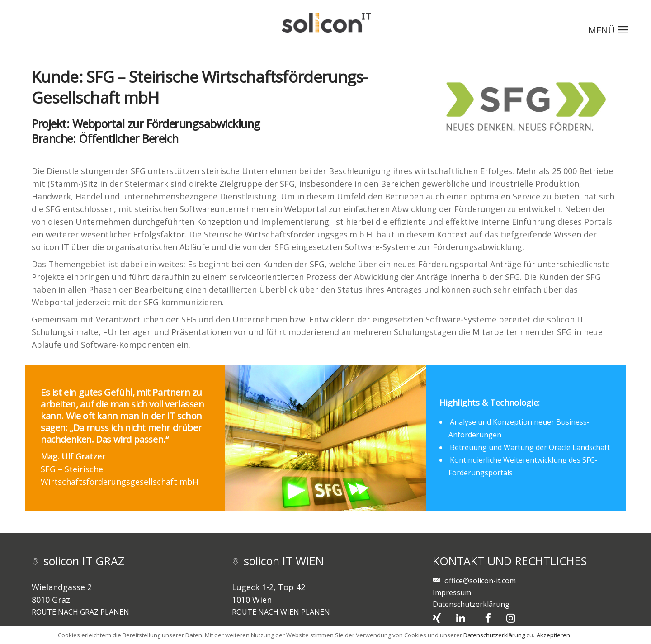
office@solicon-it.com (480, 581)
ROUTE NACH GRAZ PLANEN (80, 612)
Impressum (452, 592)
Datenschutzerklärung (471, 604)
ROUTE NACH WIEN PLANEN (281, 612)
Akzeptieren (553, 635)
